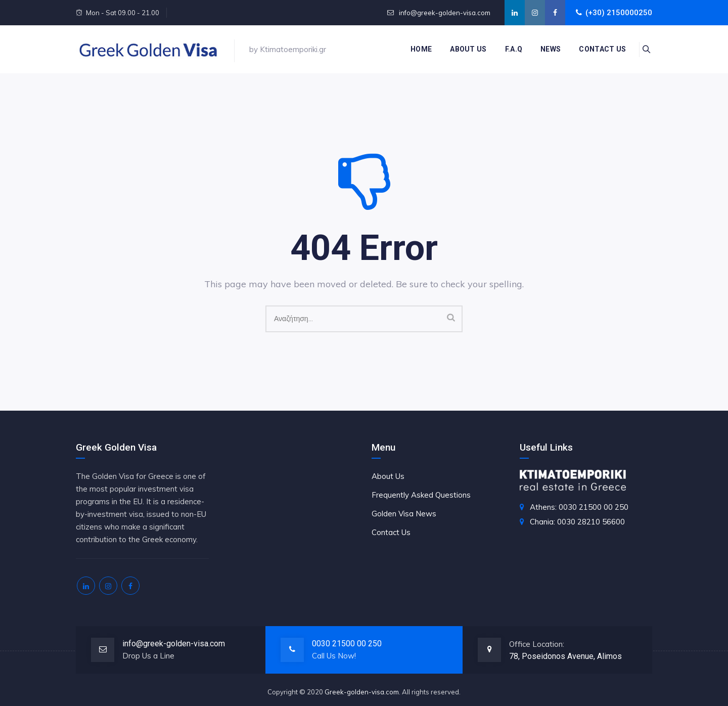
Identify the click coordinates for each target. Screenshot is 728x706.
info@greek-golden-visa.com (444, 13)
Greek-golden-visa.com (362, 692)
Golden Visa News (404, 514)
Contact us (597, 49)
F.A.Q (508, 49)
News (545, 49)
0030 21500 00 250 (347, 644)
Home (416, 49)
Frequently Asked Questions (421, 495)
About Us (463, 49)
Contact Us (391, 532)
